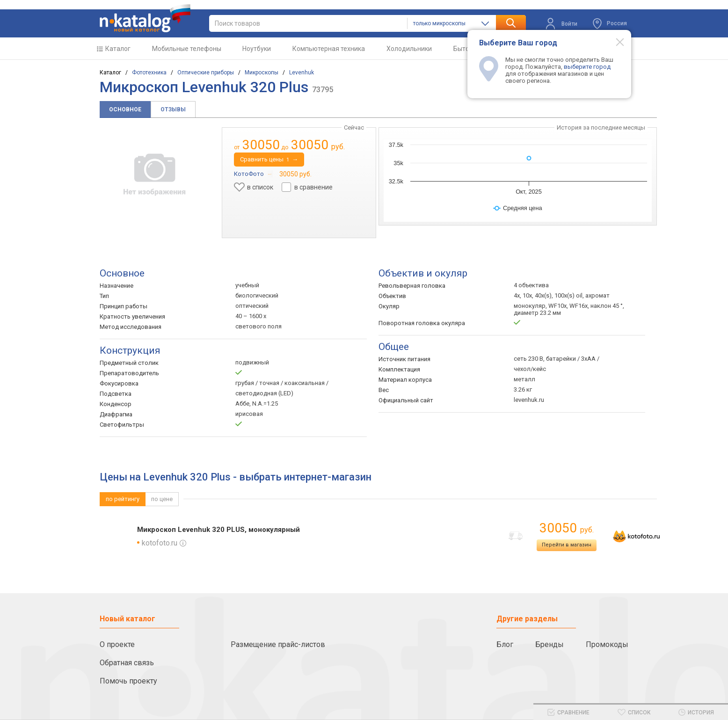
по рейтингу (123, 499)
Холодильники (409, 49)
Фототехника (149, 73)
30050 (567, 528)
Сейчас (354, 127)
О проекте (117, 644)
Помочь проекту (128, 681)
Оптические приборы (206, 73)
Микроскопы (262, 73)
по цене (162, 499)
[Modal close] (615, 42)
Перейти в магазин (567, 545)
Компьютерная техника (329, 49)
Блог (505, 644)
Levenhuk (302, 73)
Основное (125, 109)
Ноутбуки (257, 49)
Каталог (118, 49)
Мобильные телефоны (187, 49)
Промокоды (607, 644)
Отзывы (173, 109)
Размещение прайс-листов (278, 644)
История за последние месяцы (601, 127)
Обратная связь (127, 663)
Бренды (550, 644)
